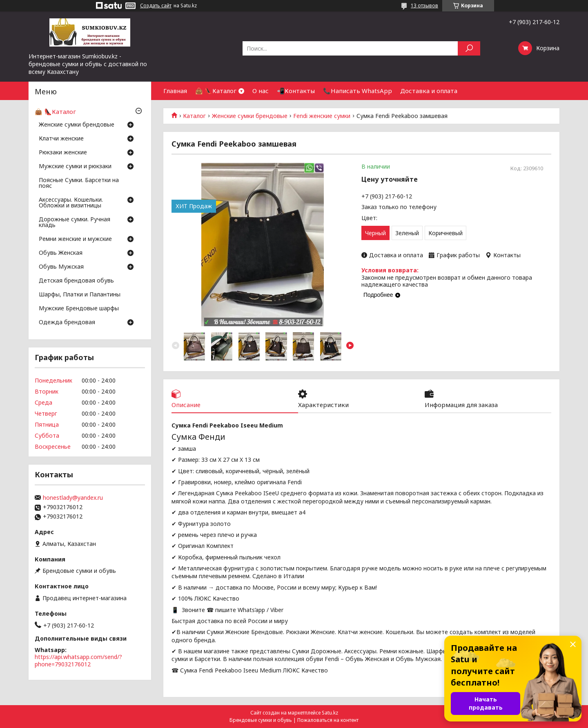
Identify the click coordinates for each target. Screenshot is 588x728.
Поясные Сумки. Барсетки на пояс (79, 183)
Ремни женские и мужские (75, 239)
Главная (175, 91)
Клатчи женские (61, 139)
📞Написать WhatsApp (357, 91)
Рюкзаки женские (63, 153)
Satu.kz (330, 713)
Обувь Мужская (61, 267)
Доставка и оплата (429, 91)
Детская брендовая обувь (76, 281)
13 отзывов (424, 6)
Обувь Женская (61, 253)
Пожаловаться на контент (328, 720)
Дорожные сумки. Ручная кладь (75, 223)
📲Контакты (296, 91)
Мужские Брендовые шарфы (79, 309)
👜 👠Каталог (216, 91)
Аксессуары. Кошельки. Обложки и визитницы (71, 203)
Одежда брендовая (67, 323)
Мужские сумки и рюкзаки (75, 167)
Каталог (194, 116)
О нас (261, 91)
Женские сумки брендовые (250, 116)
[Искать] (469, 48)
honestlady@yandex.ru (73, 498)
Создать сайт (156, 6)
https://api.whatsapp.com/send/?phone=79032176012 (78, 660)
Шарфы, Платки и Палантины (80, 295)
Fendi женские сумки (322, 116)
